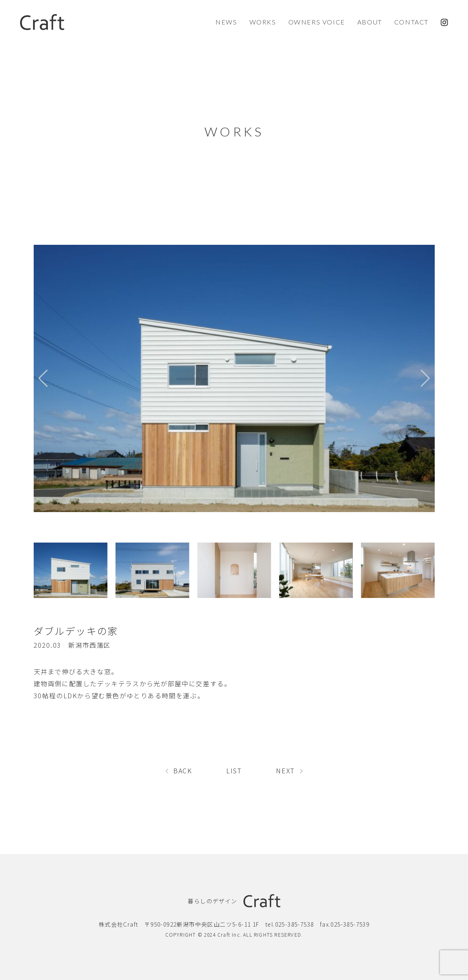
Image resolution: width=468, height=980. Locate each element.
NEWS (226, 22)
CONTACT (411, 22)
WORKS (263, 22)
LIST (234, 771)
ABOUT (370, 22)
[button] (425, 378)
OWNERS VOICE (317, 22)
